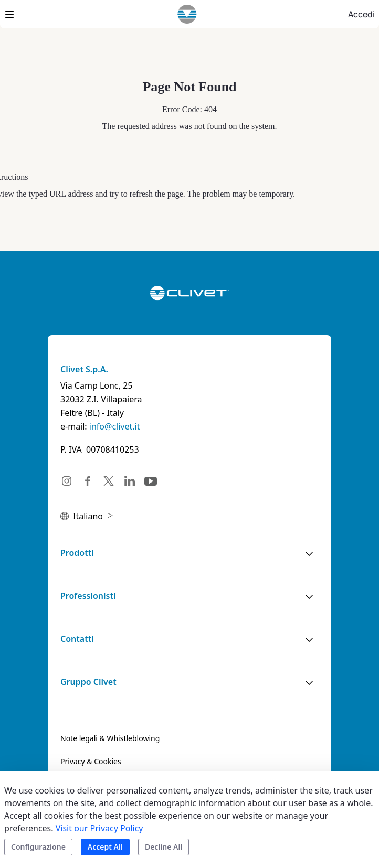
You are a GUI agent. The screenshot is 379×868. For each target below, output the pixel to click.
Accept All (105, 847)
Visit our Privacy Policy (99, 828)
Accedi (361, 14)
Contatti (77, 639)
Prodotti (77, 553)
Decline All (164, 847)
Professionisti (88, 596)
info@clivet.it (115, 426)
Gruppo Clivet (88, 682)
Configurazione (38, 847)
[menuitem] (110, 738)
